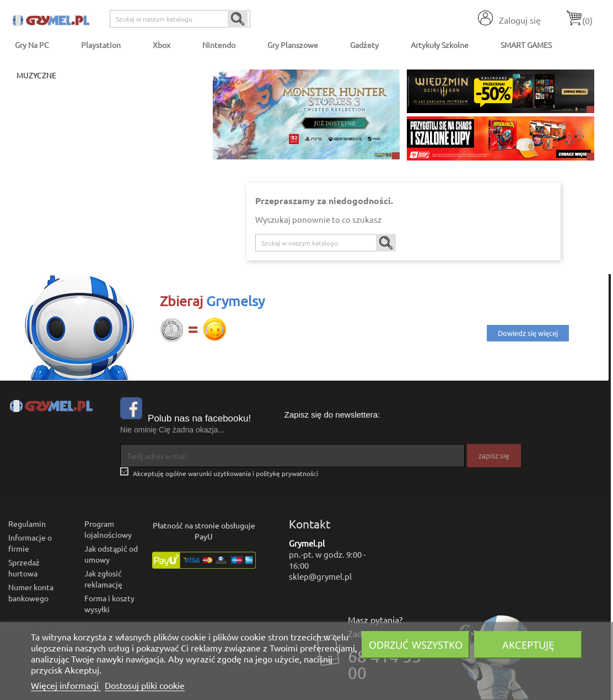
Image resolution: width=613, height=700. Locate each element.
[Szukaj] (180, 19)
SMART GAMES (526, 45)
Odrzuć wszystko (416, 645)
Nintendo (219, 45)
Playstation (101, 45)
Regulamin (27, 523)
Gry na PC (32, 45)
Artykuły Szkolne (440, 45)
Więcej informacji (66, 685)
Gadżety (364, 45)
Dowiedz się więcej (528, 333)
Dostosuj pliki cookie (145, 685)
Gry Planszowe (293, 45)
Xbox (162, 45)
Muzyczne (36, 75)
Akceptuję (528, 645)
